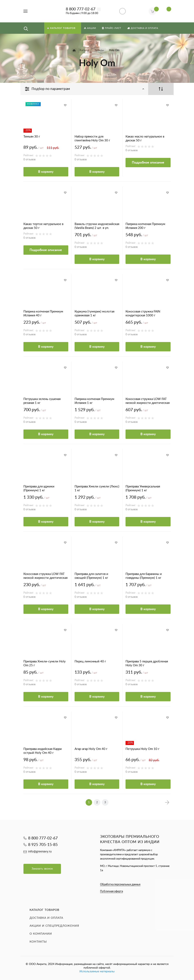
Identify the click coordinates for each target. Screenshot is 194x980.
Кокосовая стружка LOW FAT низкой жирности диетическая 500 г (148, 401)
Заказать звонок (42, 869)
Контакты (38, 942)
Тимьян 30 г (32, 137)
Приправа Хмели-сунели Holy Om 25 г (45, 663)
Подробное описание (148, 163)
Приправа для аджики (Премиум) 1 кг (39, 488)
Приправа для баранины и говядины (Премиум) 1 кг (144, 576)
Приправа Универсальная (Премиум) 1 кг (143, 488)
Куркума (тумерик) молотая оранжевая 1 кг (94, 314)
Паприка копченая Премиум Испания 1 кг (94, 401)
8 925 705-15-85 (43, 845)
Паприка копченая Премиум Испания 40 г (43, 314)
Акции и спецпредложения (54, 926)
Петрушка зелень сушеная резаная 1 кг (42, 401)
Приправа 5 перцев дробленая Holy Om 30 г (147, 663)
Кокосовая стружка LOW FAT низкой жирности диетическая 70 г (45, 576)
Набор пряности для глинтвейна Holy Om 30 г (92, 139)
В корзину (46, 172)
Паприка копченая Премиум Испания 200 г (145, 226)
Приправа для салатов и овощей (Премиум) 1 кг (91, 576)
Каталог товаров (44, 910)
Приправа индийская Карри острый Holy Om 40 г (43, 751)
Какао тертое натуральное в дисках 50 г (43, 226)
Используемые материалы (97, 971)
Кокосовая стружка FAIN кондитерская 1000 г (143, 314)
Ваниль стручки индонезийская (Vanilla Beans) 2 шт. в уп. (97, 226)
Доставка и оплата (46, 918)
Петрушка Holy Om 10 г (142, 749)
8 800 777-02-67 (81, 9)
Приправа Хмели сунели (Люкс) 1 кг (97, 488)
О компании (41, 934)
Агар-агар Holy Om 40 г (91, 749)
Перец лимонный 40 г (90, 662)
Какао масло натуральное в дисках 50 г (145, 139)
